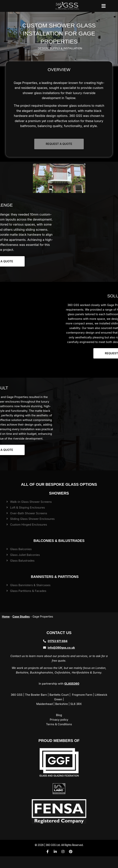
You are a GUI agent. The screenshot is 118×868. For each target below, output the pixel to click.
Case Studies (21, 617)
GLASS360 (72, 684)
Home (6, 617)
